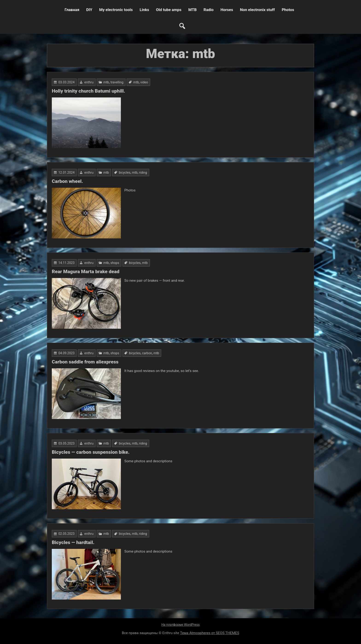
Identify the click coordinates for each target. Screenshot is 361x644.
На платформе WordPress (180, 625)
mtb (106, 82)
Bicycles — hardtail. (73, 542)
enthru (89, 82)
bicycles (125, 173)
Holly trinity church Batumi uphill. (89, 91)
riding (143, 173)
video (144, 82)
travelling (117, 82)
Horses (227, 10)
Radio (209, 10)
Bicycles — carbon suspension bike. (91, 452)
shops (115, 263)
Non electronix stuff (257, 10)
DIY (89, 10)
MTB (192, 10)
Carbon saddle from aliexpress (85, 362)
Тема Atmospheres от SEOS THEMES (210, 633)
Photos (288, 10)
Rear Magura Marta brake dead (86, 272)
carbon (147, 353)
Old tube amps (169, 10)
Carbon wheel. (67, 181)
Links (144, 10)
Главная (72, 10)
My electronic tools (116, 10)
